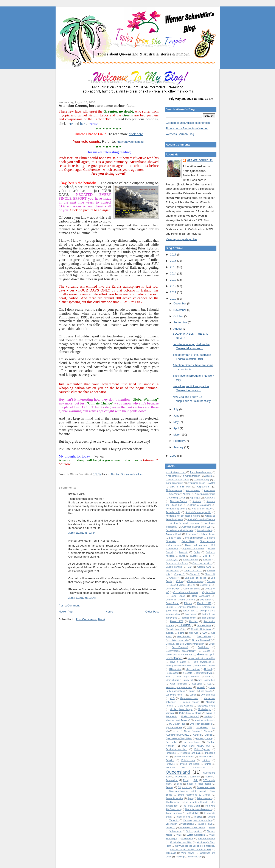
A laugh (208, 476)
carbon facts (137, 474)
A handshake (172, 476)
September (181, 322)
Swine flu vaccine (175, 798)
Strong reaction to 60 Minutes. (194, 795)
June (177, 416)
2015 (174, 267)
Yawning (180, 857)
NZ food (197, 735)
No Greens (202, 728)
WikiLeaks (171, 853)
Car (190, 567)
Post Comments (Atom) (90, 619)
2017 (174, 255)
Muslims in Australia (205, 720)
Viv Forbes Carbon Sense (192, 828)
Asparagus (195, 498)
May (176, 422)
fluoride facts (204, 625)
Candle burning (174, 567)
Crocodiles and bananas (186, 592)
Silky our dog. (185, 787)
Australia (197, 501)
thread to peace (174, 813)
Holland (208, 669)
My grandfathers (174, 728)
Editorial (188, 603)
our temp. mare (204, 739)
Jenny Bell (188, 680)
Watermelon (187, 839)
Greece (207, 651)
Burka (197, 552)
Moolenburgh (205, 709)
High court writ (193, 669)
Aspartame (210, 498)
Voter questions (194, 831)
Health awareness (201, 662)
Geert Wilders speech (177, 640)
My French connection (201, 724)
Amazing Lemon (177, 498)
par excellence (192, 742)
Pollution (170, 760)
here (70, 124)
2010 (174, 299)
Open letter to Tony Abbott (179, 739)
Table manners (204, 798)
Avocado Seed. (174, 534)
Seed (179, 784)
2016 (174, 261)
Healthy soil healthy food (178, 666)
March (178, 435)
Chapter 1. (180, 574)
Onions (208, 735)
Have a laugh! (178, 662)
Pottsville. (171, 764)
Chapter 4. (175, 578)
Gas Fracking (184, 637)
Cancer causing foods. (177, 563)
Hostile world (172, 673)
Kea (209, 684)
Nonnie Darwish (192, 731)
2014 (174, 273)
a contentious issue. (176, 472)
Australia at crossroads (200, 505)
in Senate (187, 673)
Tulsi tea (198, 817)
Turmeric (211, 817)
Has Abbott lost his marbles (202, 658)
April (177, 428)
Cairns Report (191, 560)
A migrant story (202, 480)
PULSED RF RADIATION (185, 768)
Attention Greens (120, 474)
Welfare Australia (207, 839)
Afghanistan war (174, 490)
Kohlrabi (201, 687)
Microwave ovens (206, 706)
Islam (169, 677)
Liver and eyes (208, 695)
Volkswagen (175, 831)
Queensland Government (188, 777)
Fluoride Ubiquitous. (201, 629)
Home (109, 612)
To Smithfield (193, 813)
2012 (174, 286)
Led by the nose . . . (176, 695)
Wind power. (188, 853)
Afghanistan (204, 486)
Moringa (170, 713)
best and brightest (194, 538)
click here (136, 134)
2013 (174, 280)
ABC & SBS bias (180, 487)
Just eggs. (197, 684)
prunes (208, 764)
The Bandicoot (173, 802)
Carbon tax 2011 (193, 571)
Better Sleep (188, 541)
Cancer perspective (202, 563)
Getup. (212, 644)
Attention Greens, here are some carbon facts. (97, 106)
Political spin (205, 757)
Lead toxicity (205, 691)
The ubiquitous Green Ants (198, 809)
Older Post (152, 612)
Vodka (212, 828)
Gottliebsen (203, 647)
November (180, 310)
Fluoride (185, 625)
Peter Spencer (202, 749)
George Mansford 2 (202, 640)
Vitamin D (171, 828)
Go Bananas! (180, 647)
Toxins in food (183, 817)
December (180, 303)
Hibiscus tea (175, 669)
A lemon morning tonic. (178, 480)
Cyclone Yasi (209, 592)
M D (172, 698)
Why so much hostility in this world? (190, 850)
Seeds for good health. (199, 784)
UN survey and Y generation (197, 820)
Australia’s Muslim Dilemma (201, 519)
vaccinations (187, 824)
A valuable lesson (196, 483)
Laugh (192, 691)
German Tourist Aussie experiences (188, 123)
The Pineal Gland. (191, 806)
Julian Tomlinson (178, 684)
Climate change (195, 581)
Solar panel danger (179, 791)
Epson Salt (189, 611)
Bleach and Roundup (196, 545)
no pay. (176, 731)
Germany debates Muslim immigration (185, 644)
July (176, 409)
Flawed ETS (177, 621)
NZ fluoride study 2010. (177, 735)
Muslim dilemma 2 (190, 717)
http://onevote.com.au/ (131, 142)
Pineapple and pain (190, 753)
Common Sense (192, 589)
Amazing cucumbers (205, 494)
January (179, 447)
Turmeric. (174, 820)
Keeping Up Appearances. (179, 687)
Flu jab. (193, 621)
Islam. (208, 677)
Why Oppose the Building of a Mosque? (195, 846)
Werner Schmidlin (200, 160)
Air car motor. (193, 490)
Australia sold (173, 512)
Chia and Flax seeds (195, 578)
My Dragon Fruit (177, 724)
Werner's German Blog (180, 134)
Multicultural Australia (190, 713)
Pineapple (171, 753)
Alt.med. (187, 494)
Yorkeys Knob (195, 857)
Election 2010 (204, 603)
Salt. (196, 780)
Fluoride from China (176, 629)
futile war (193, 633)
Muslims (208, 717)
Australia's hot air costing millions (183, 516)
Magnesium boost (189, 698)
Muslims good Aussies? (178, 720)
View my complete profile (181, 239)
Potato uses (188, 760)
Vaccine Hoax (205, 824)
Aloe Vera (174, 494)
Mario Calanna (185, 706)
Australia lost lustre (202, 509)
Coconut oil (206, 585)
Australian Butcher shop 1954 (197, 527)
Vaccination (172, 824)
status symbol (199, 791)
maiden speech (191, 702)
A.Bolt (212, 483)
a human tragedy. (192, 476)
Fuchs (181, 633)
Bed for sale (175, 538)
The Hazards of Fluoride (196, 802)
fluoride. (170, 633)
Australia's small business (184, 523)
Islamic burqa (172, 680)
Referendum (172, 780)
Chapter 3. (210, 574)
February (179, 441)
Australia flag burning (177, 509)
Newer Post (66, 612)
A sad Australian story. (201, 472)
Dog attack (206, 600)
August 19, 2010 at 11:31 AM (82, 598)
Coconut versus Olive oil (182, 585)
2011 (174, 292)
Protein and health (190, 764)
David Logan (178, 596)
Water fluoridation (196, 835)
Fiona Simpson (208, 618)
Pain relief (172, 742)
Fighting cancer (189, 618)
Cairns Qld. (172, 560)
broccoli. (183, 552)
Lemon (193, 695)
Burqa (182, 556)
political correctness (184, 757)
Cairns (207, 556)
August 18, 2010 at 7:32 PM (82, 533)
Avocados (191, 534)
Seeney (170, 787)
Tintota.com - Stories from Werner (187, 128)
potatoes (206, 760)
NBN (189, 728)
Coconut (211, 581)
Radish (208, 777)
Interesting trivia (204, 673)
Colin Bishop (172, 589)
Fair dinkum (191, 614)
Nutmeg (208, 731)
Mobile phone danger (181, 709)
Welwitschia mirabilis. (181, 842)
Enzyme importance (188, 607)
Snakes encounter (206, 787)
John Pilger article (206, 680)
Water (179, 835)
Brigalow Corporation (193, 549)
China (179, 581)
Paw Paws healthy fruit (196, 746)
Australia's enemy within (198, 512)
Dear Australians (201, 596)
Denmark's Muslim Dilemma (180, 600)
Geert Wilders (204, 637)
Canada (207, 560)
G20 (205, 633)
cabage (194, 556)
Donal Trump (172, 603)
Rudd (186, 780)
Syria (190, 798)
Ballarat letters (208, 534)
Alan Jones (210, 490)
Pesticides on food (177, 749)
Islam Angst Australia (188, 677)
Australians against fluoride (179, 530)
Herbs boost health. (205, 666)
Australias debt (204, 530)
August (178, 329)
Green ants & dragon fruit (179, 655)
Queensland (178, 772)
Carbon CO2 (204, 567)
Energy (169, 607)
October (179, 316)
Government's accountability (181, 651)
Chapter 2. (195, 574)
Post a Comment (69, 606)
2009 (174, 456)
